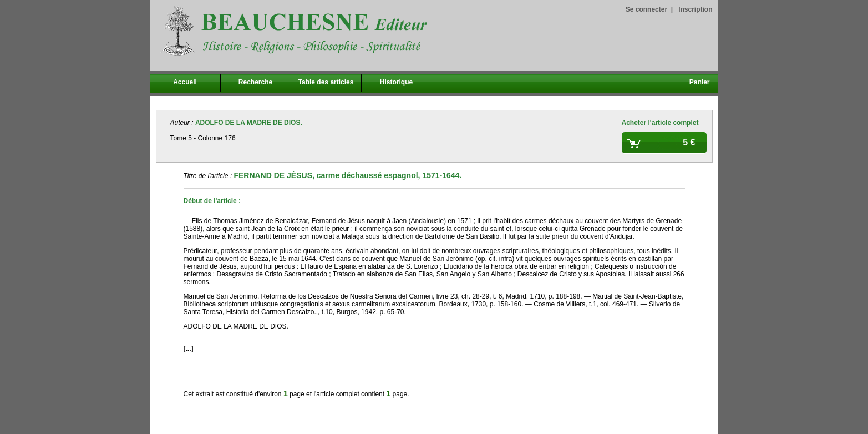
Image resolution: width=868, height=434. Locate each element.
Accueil (185, 82)
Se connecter (646, 9)
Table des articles (326, 82)
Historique (396, 82)
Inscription (695, 9)
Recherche (255, 82)
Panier (700, 82)
